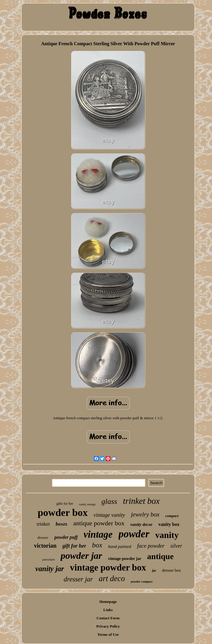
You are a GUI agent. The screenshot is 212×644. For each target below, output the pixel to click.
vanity (167, 535)
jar (154, 571)
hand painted (120, 546)
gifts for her (65, 504)
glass (109, 501)
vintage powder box (108, 567)
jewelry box (145, 514)
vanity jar (50, 569)
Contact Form (108, 618)
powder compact (142, 581)
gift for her (74, 546)
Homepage (108, 602)
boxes (62, 524)
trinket (43, 524)
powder (134, 534)
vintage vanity (109, 515)
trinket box (141, 501)
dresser (43, 537)
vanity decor (141, 524)
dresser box (171, 570)
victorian (45, 546)
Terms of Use (108, 634)
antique (160, 556)
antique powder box (99, 523)
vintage (98, 534)
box (97, 545)
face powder (151, 546)
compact (172, 516)
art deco (112, 578)
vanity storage (87, 504)
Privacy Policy (108, 626)
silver (176, 546)
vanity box (169, 524)
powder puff (66, 537)
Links (108, 610)
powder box (63, 513)
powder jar (81, 556)
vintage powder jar (125, 559)
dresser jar (78, 579)
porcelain (49, 559)
